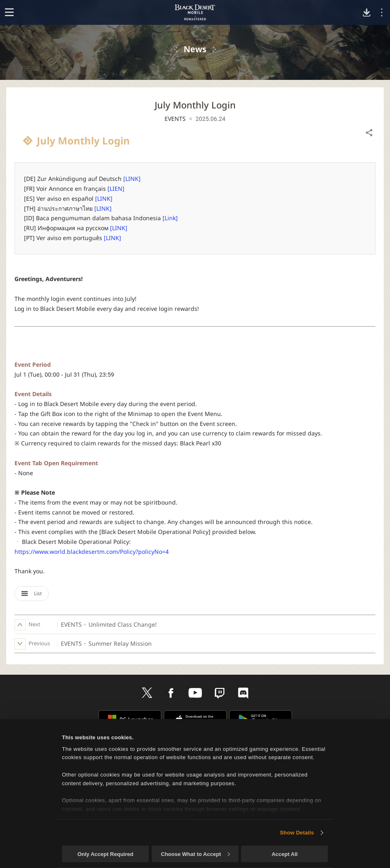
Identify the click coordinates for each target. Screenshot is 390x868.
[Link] (170, 218)
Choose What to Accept (195, 854)
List (32, 593)
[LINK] (132, 179)
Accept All (285, 854)
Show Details (297, 833)
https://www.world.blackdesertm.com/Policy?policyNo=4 (92, 552)
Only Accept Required (105, 854)
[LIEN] (116, 189)
